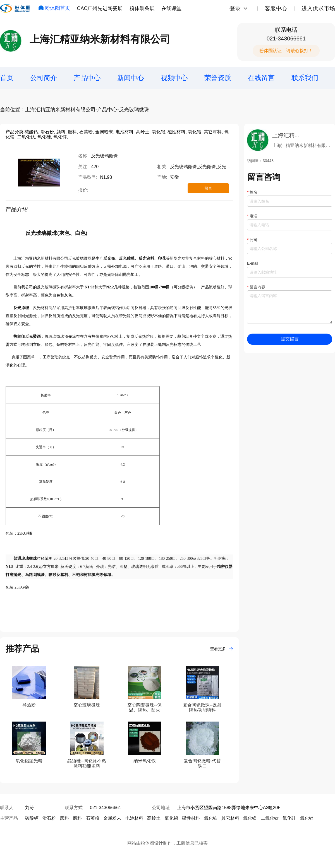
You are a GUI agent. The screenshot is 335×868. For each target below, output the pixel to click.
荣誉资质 (218, 78)
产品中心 (87, 78)
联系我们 (305, 78)
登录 (235, 8)
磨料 (77, 818)
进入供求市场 (318, 8)
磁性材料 (191, 818)
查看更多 (222, 649)
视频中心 (174, 78)
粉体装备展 (142, 8)
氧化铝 (171, 818)
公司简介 (44, 78)
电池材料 (134, 818)
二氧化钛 (270, 818)
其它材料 (230, 818)
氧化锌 (307, 818)
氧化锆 (211, 818)
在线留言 (261, 78)
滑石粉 (49, 818)
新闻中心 (131, 78)
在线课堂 (171, 8)
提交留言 (290, 339)
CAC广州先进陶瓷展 (100, 8)
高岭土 (154, 818)
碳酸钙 (32, 818)
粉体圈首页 (54, 8)
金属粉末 (112, 818)
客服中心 (276, 8)
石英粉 (93, 818)
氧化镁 (250, 818)
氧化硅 (289, 818)
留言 (208, 188)
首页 (7, 78)
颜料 (64, 818)
